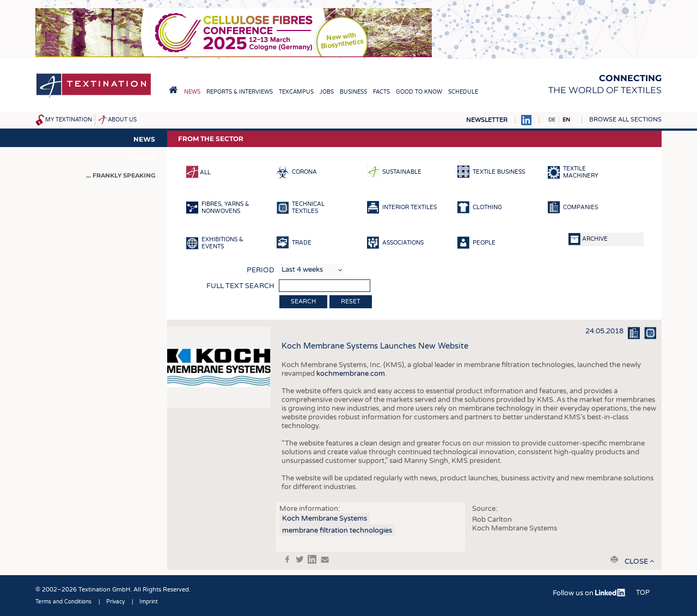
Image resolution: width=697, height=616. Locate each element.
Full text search (240, 286)
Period (261, 270)
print (614, 559)
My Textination (69, 120)
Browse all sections (625, 120)
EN (566, 120)
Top (643, 593)
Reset (351, 301)
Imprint (149, 602)
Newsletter (487, 120)
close (636, 562)
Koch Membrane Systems (325, 519)
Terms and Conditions (63, 602)
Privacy (115, 602)
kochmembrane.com (351, 374)
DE (552, 120)
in (312, 559)
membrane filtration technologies (337, 530)
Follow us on (589, 593)
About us (122, 120)
